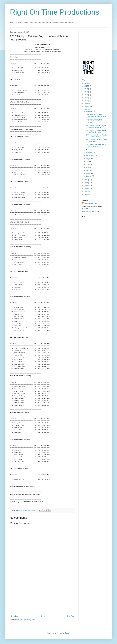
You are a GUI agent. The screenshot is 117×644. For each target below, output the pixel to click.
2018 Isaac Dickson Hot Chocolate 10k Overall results (94, 121)
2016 (86, 180)
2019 (86, 103)
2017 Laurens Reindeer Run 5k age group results (96, 136)
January (89, 176)
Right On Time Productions (55, 12)
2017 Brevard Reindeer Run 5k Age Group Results (96, 145)
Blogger (67, 633)
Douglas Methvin (91, 203)
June (88, 164)
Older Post (71, 616)
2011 (86, 194)
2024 (86, 89)
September (90, 156)
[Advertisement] (42, 597)
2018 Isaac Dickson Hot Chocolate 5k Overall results (96, 115)
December (90, 112)
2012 (86, 191)
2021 (86, 98)
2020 (86, 101)
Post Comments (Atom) (27, 620)
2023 (86, 92)
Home (43, 616)
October (89, 153)
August (89, 159)
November (90, 150)
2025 (86, 86)
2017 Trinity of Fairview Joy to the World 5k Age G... (96, 127)
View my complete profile (90, 211)
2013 (86, 189)
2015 (86, 183)
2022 (86, 95)
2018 (86, 106)
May (88, 167)
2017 (86, 109)
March (89, 173)
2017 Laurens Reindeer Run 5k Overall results (96, 141)
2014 (86, 186)
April (88, 170)
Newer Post (14, 616)
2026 (86, 83)
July (88, 161)
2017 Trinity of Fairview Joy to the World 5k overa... (96, 131)
